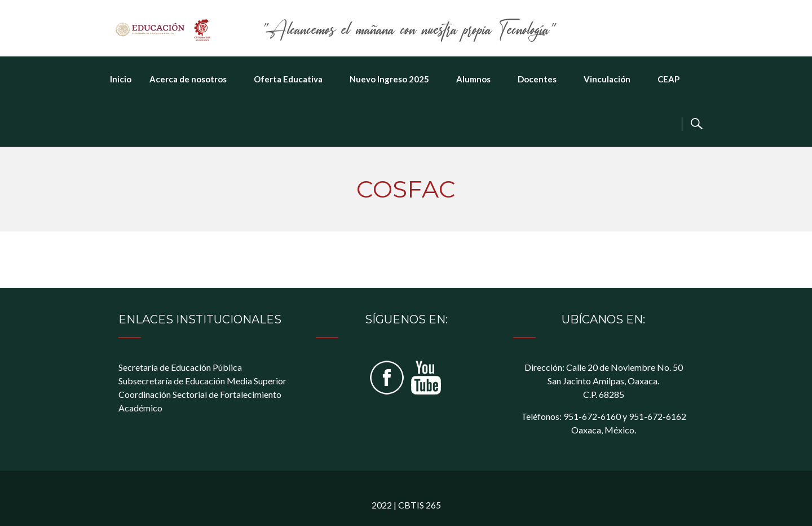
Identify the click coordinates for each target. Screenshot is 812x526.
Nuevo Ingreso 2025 (389, 79)
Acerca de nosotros (188, 79)
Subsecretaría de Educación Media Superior (202, 381)
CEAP (668, 79)
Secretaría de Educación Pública (180, 367)
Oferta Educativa (288, 79)
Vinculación (607, 79)
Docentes (537, 79)
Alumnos (473, 79)
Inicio (121, 79)
